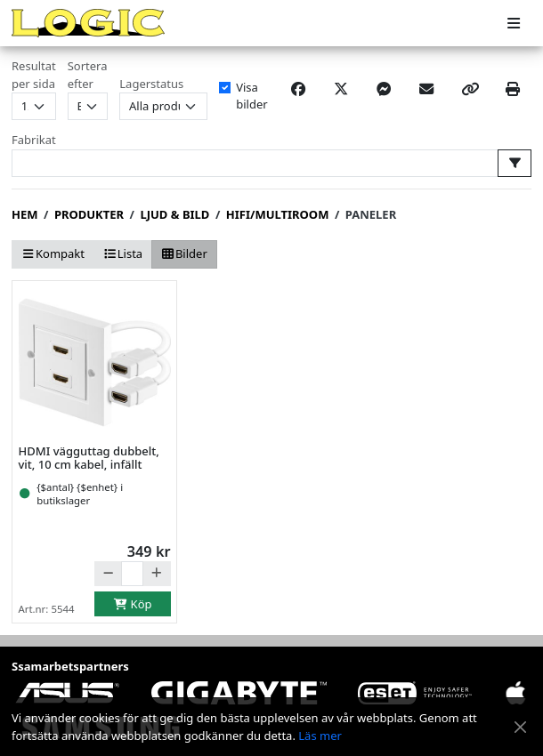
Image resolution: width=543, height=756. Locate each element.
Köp (133, 604)
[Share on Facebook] (298, 89)
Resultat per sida (34, 75)
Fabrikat (34, 140)
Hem (24, 214)
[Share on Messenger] (384, 89)
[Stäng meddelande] (520, 727)
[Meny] (514, 24)
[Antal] (132, 574)
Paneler (371, 214)
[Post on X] (341, 89)
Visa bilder (251, 96)
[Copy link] (470, 89)
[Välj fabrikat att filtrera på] (515, 163)
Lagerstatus (151, 84)
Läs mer (320, 736)
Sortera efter (88, 75)
